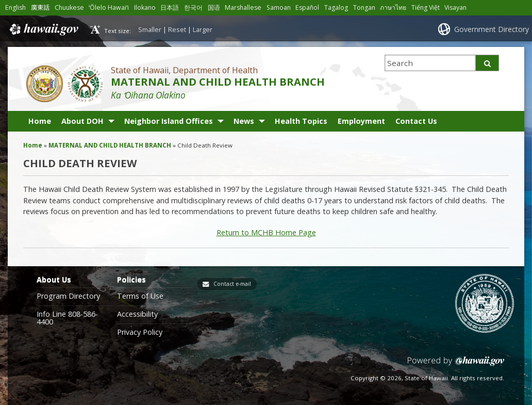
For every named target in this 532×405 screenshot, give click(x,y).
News (244, 121)
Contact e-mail (232, 284)
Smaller (150, 29)
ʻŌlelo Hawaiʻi (109, 7)
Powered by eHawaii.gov (456, 365)
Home (40, 121)
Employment (361, 121)
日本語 (170, 7)
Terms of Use (140, 296)
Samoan (279, 7)
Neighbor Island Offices (169, 121)
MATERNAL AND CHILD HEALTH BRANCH (218, 82)
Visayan (455, 7)
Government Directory (492, 29)
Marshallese (243, 7)
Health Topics (301, 121)
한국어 (193, 7)
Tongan (364, 7)
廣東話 (40, 7)
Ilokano (145, 7)
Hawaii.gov (43, 29)
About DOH (82, 121)
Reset (177, 29)
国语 (214, 7)
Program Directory (68, 296)
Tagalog (336, 7)
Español (307, 7)
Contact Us (416, 121)
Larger (203, 29)
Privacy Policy (140, 332)
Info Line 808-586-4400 (67, 318)
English (15, 7)
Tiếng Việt (426, 7)
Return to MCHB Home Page (266, 232)
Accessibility (137, 314)
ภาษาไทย (393, 7)
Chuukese (69, 7)
